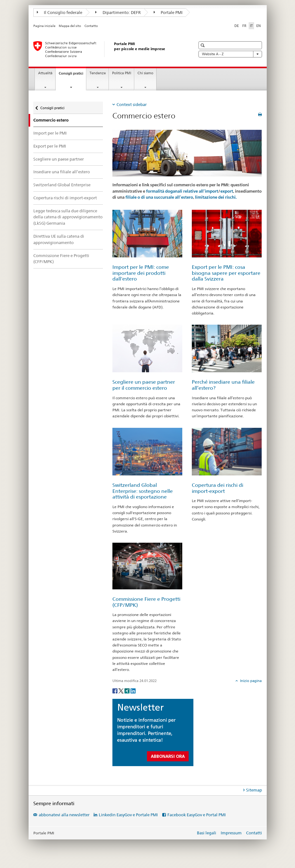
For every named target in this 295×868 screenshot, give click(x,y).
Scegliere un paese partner (59, 159)
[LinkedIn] (133, 690)
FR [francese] (244, 26)
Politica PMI (122, 73)
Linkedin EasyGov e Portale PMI (128, 815)
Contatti (254, 833)
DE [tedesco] (237, 26)
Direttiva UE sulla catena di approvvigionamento (59, 239)
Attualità (45, 73)
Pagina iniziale (44, 26)
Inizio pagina (250, 681)
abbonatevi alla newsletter (64, 815)
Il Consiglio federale (60, 12)
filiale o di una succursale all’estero (159, 197)
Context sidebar (132, 104)
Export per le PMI (50, 146)
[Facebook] (115, 690)
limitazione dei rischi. (216, 197)
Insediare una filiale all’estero (62, 172)
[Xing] (127, 690)
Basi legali (207, 833)
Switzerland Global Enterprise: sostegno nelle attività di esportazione (143, 491)
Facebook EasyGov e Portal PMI (197, 815)
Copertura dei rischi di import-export (218, 488)
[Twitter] (121, 690)
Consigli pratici (72, 75)
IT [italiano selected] (251, 26)
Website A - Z (230, 54)
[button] (203, 45)
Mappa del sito (70, 26)
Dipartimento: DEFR (118, 12)
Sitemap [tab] (254, 790)
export (227, 191)
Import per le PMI (50, 133)
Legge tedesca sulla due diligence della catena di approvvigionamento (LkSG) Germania (68, 217)
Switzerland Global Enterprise (62, 185)
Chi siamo (145, 73)
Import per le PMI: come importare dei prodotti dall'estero (141, 273)
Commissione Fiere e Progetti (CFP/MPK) (61, 259)
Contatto (91, 26)
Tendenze (98, 73)
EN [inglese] (258, 26)
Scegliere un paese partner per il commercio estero (144, 385)
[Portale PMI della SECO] (108, 49)
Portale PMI (168, 12)
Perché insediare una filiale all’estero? (223, 385)
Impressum (231, 833)
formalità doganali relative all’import (182, 191)
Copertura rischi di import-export (65, 198)
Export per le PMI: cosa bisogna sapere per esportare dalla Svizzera (226, 273)
